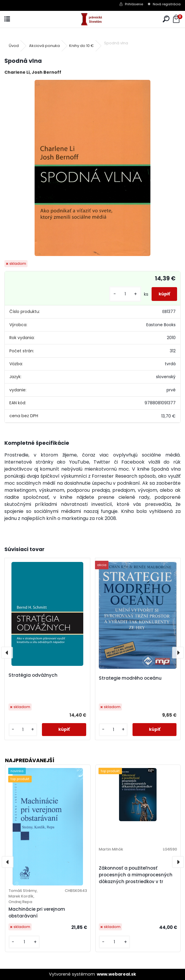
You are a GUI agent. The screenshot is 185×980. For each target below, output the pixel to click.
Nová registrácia (167, 4)
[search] (166, 19)
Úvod (14, 46)
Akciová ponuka (44, 46)
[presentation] (7, 653)
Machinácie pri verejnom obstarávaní (37, 912)
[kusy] (125, 294)
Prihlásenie (134, 4)
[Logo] (92, 19)
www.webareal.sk (116, 974)
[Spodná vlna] (92, 168)
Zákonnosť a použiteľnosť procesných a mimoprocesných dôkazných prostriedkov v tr (136, 875)
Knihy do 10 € (82, 46)
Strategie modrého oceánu (130, 678)
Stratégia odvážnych (33, 675)
